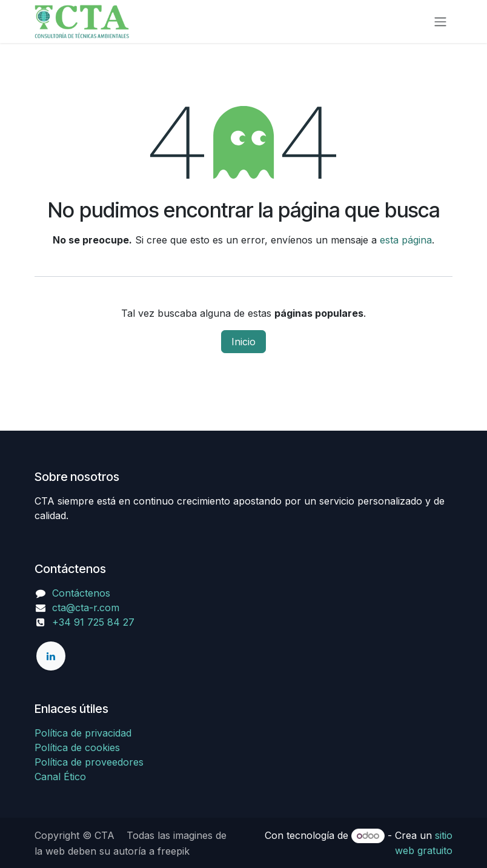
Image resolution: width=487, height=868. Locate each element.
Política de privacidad (83, 733)
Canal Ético (60, 777)
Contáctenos (81, 593)
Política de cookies (77, 747)
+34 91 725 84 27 (84, 622)
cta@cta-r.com (86, 608)
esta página (406, 240)
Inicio (243, 342)
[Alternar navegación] (440, 22)
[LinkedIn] (51, 656)
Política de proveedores (89, 762)
